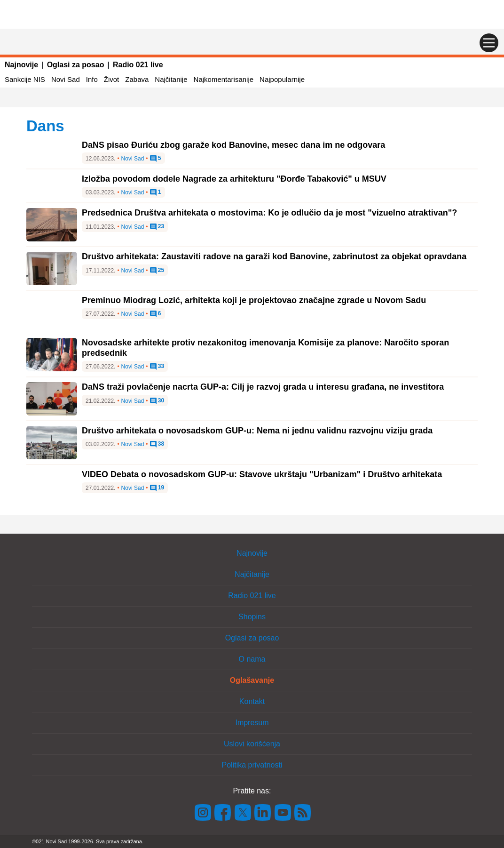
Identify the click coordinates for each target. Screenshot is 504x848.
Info (92, 79)
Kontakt (252, 701)
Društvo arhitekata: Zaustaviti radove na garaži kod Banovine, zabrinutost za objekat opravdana (274, 256)
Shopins (252, 617)
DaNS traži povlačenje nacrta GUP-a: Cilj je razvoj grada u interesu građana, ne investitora (263, 387)
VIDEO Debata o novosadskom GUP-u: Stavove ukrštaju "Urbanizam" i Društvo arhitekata (262, 474)
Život (112, 79)
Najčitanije (171, 79)
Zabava (137, 79)
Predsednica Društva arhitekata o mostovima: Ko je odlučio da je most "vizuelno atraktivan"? (269, 213)
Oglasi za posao (76, 65)
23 (157, 227)
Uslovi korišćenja (252, 744)
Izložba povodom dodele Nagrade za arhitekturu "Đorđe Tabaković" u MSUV (234, 179)
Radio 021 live (138, 65)
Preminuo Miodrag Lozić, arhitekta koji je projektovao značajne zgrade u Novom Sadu (254, 300)
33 (157, 367)
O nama (252, 659)
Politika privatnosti (252, 765)
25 (157, 271)
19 (157, 488)
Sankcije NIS (25, 79)
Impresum (252, 723)
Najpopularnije (282, 79)
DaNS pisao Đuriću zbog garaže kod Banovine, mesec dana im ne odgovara (233, 145)
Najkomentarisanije (224, 79)
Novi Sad (66, 79)
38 (157, 444)
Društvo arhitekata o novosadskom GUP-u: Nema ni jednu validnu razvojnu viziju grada (257, 431)
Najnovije (21, 65)
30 (157, 401)
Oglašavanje (252, 680)
